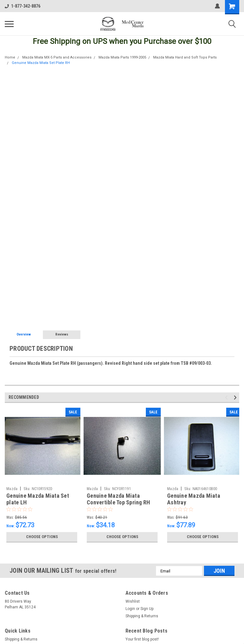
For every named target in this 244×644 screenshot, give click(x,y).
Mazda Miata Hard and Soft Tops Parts (185, 57)
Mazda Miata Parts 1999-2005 (122, 57)
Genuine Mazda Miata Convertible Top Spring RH (118, 499)
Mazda (12, 489)
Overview (24, 334)
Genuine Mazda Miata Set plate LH (38, 499)
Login (130, 609)
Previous (227, 398)
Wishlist (133, 601)
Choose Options (42, 537)
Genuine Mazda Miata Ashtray (194, 499)
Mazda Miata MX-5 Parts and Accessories (57, 57)
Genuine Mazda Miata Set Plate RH (41, 63)
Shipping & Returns (142, 616)
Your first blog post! (142, 639)
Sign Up (147, 609)
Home (10, 57)
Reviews (62, 334)
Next (236, 398)
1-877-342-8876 (23, 6)
